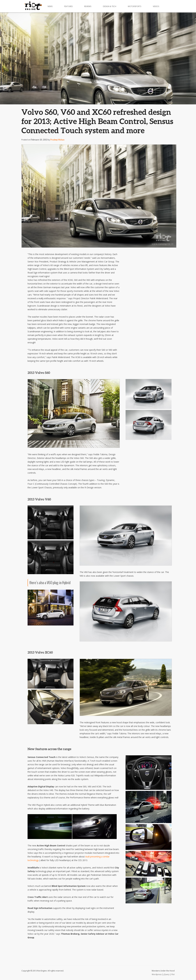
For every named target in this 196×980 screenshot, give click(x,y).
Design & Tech (110, 6)
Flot (173, 974)
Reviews (88, 6)
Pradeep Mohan (57, 140)
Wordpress (157, 974)
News (50, 6)
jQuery (166, 974)
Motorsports (135, 6)
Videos (156, 6)
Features (68, 6)
